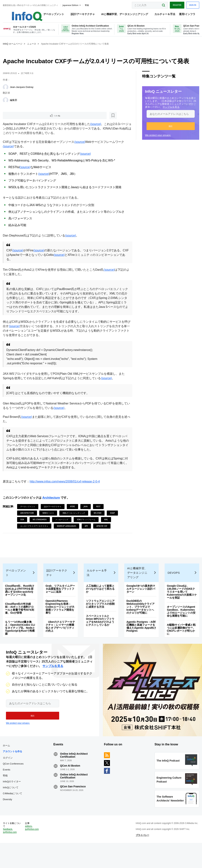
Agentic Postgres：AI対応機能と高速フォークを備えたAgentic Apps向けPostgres (141, 636)
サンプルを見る (181, 111)
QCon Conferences (11, 782)
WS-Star (98, 517)
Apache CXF (103, 530)
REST (99, 511)
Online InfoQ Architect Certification (74, 770)
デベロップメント (50, 15)
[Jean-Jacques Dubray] (7, 91)
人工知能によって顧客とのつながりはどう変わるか (100, 599)
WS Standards (40, 524)
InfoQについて (12, 808)
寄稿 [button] (88, 4)
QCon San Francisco (73, 801)
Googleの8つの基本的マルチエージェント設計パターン (141, 599)
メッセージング (63, 524)
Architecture (52, 502)
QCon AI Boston (71, 781)
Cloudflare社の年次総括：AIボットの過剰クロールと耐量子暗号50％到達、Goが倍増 (20, 618)
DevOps (173, 583)
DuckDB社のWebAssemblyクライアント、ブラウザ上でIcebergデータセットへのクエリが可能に (140, 617)
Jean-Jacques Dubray (23, 91)
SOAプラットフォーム (87, 524)
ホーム (7, 761)
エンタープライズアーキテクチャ (35, 530)
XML (107, 524)
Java (86, 511)
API (87, 530)
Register (176, 4)
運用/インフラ (183, 15)
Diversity (8, 820)
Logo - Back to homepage (19, 13)
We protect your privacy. (158, 139)
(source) (96, 128)
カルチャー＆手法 (161, 15)
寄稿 (6, 797)
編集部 (14, 104)
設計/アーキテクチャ (79, 15)
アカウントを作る (13, 766)
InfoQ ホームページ (13, 48)
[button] (170, 130)
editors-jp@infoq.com (33, 850)
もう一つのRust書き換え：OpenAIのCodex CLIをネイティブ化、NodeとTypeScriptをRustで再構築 (19, 638)
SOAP (113, 517)
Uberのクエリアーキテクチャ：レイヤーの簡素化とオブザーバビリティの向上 (61, 636)
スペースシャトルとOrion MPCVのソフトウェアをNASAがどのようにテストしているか (100, 630)
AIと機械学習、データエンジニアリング (121, 15)
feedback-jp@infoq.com (11, 853)
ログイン (9, 773)
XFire (73, 511)
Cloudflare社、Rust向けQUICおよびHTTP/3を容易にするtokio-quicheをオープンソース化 (20, 600)
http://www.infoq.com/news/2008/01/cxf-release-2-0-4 (66, 486)
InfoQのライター (13, 803)
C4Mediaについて (13, 814)
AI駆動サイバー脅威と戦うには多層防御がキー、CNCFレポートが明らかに (181, 639)
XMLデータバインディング (75, 517)
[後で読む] (27, 120)
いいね (14, 120)
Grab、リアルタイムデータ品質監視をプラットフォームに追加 (61, 599)
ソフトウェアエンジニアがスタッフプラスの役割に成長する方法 (100, 614)
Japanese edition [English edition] (71, 4)
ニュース (33, 48)
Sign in (192, 4)
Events (7, 791)
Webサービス (49, 517)
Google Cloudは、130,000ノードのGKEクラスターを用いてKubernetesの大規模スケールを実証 (180, 602)
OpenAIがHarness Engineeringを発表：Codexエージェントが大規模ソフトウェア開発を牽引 (61, 617)
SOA (23, 524)
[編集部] (7, 104)
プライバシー (142, 858)
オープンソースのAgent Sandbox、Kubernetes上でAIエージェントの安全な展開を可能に (181, 621)
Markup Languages (67, 530)
